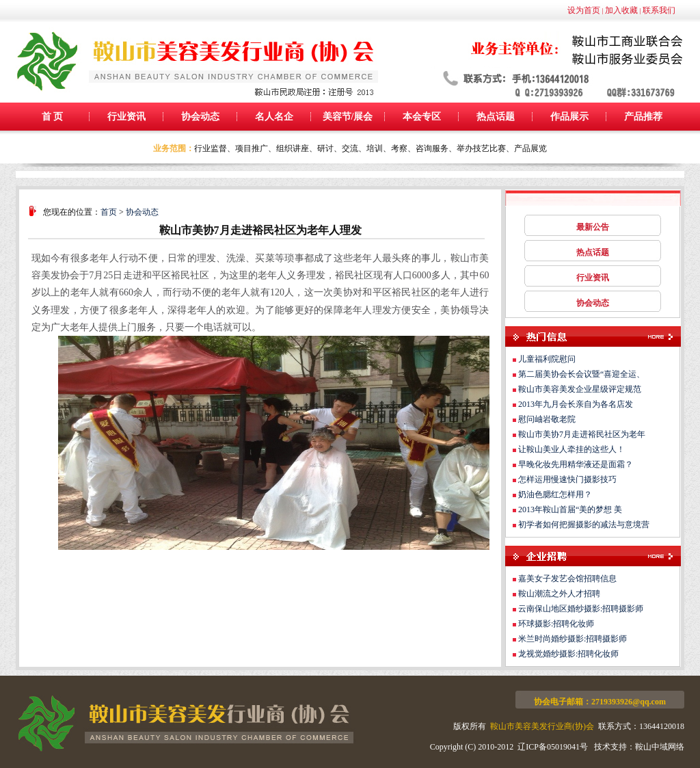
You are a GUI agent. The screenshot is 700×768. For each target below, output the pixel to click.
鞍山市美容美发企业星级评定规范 (580, 389)
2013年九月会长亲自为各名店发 (576, 404)
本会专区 (422, 117)
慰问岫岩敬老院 (547, 419)
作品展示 (569, 117)
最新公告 (593, 227)
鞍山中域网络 (660, 747)
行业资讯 (126, 117)
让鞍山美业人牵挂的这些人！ (571, 449)
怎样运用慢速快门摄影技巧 (567, 479)
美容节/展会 (348, 117)
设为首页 (584, 10)
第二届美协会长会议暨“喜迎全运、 (581, 374)
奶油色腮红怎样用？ (555, 494)
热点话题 (496, 117)
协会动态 (200, 117)
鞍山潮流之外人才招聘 (559, 594)
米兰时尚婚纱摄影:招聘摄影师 (573, 639)
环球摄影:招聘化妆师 (556, 624)
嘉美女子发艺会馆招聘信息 (567, 579)
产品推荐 (643, 117)
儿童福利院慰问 (547, 359)
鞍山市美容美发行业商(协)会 (542, 726)
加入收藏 (621, 10)
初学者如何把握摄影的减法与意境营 (584, 525)
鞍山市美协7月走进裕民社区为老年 (582, 434)
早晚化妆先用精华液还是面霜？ (576, 464)
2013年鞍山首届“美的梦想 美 (570, 509)
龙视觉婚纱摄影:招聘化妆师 (568, 654)
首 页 (53, 117)
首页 (109, 212)
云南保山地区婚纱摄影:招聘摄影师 (581, 609)
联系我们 (659, 10)
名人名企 (274, 117)
